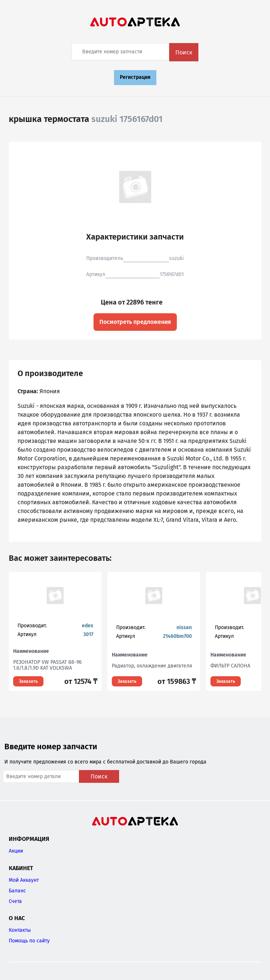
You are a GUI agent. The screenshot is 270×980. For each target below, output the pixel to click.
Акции (16, 851)
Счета (15, 901)
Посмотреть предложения (135, 322)
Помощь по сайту (29, 941)
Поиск (184, 52)
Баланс (17, 891)
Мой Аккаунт (24, 880)
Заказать (28, 681)
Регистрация (135, 77)
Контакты (20, 930)
